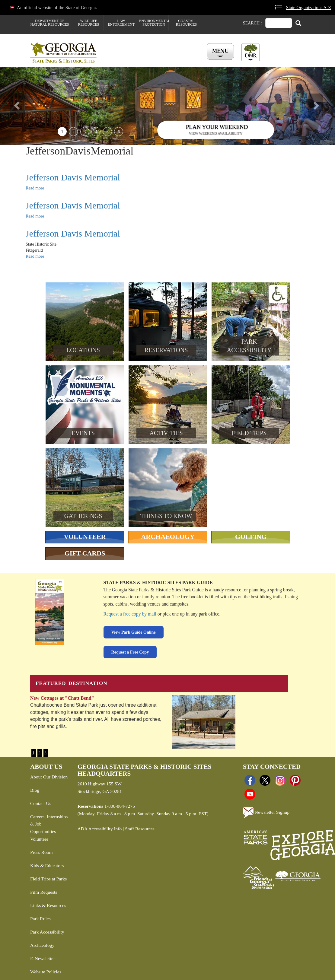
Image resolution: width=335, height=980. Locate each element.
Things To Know (166, 516)
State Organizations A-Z (309, 7)
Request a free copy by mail (130, 614)
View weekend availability (216, 133)
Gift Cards (85, 553)
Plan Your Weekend (217, 127)
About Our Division (49, 777)
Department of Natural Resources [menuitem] (50, 23)
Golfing (251, 537)
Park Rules (40, 919)
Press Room (41, 852)
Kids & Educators (47, 865)
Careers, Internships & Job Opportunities (49, 824)
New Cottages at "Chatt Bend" (62, 698)
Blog (35, 790)
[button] (25, 106)
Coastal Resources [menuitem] (186, 23)
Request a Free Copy (130, 652)
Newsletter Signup (266, 813)
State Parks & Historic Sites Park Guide (158, 582)
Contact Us (41, 803)
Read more (35, 188)
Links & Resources (48, 905)
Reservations (166, 350)
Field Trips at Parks (48, 879)
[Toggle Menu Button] (221, 52)
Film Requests (44, 892)
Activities (166, 433)
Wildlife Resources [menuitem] (89, 23)
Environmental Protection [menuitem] (154, 23)
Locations (83, 350)
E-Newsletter (43, 958)
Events (83, 433)
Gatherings (83, 516)
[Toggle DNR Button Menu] (250, 52)
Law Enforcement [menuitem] (121, 23)
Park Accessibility (47, 932)
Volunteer (85, 537)
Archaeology (168, 537)
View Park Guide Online (134, 632)
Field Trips (249, 433)
